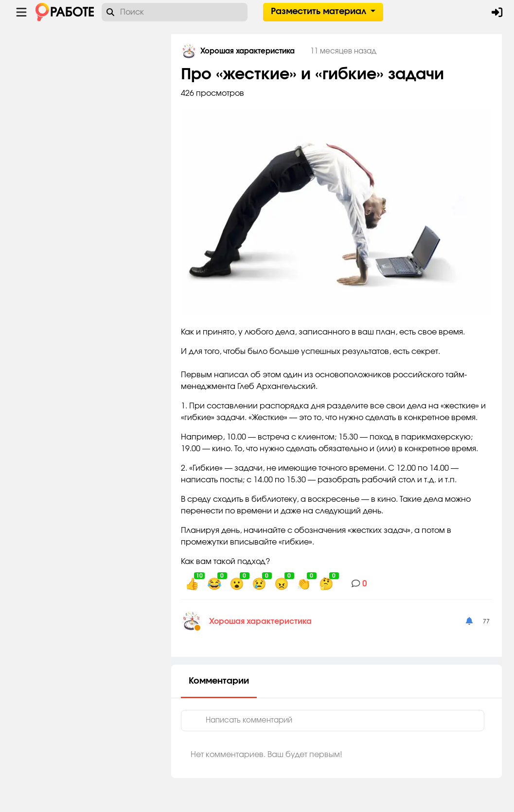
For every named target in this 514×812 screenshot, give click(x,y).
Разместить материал (320, 12)
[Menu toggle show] (21, 12)
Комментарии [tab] (222, 681)
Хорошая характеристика (264, 621)
